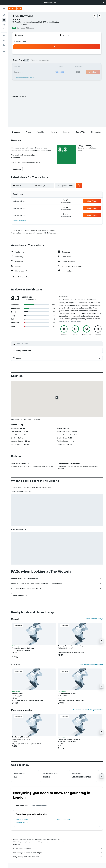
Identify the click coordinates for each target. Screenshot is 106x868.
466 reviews (31, 28)
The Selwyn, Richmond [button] (20, 737)
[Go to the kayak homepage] (15, 8)
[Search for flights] (4, 15)
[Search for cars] (4, 25)
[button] (104, 2)
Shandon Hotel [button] (17, 694)
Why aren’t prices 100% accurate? (58, 857)
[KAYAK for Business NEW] (4, 45)
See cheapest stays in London (92, 664)
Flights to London (22, 819)
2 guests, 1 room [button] (21, 41)
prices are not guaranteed (56, 842)
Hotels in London (22, 822)
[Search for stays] (4, 20)
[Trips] (4, 52)
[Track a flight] (4, 40)
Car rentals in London (65, 819)
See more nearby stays (94, 619)
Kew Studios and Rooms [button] (67, 694)
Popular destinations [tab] (40, 806)
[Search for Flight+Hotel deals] (4, 29)
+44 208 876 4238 (20, 25)
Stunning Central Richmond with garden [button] (72, 646)
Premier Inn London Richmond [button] (23, 648)
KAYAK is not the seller (58, 848)
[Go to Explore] (4, 36)
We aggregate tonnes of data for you (58, 853)
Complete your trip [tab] (22, 806)
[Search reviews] (59, 344)
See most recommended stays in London (88, 710)
